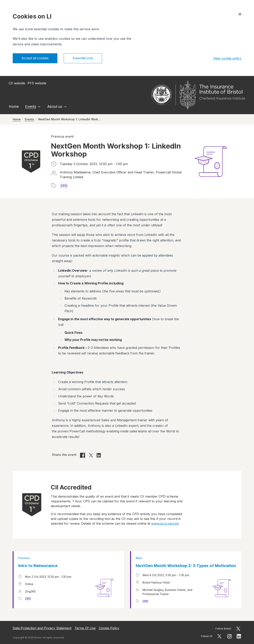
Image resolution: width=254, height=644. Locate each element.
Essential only (83, 58)
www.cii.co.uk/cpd (165, 523)
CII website (17, 83)
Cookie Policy (109, 628)
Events (31, 107)
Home (14, 107)
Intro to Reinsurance (38, 566)
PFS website (37, 83)
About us (55, 107)
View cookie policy (227, 58)
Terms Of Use (85, 628)
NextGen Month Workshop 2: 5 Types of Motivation (186, 566)
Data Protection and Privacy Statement (42, 628)
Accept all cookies (35, 58)
